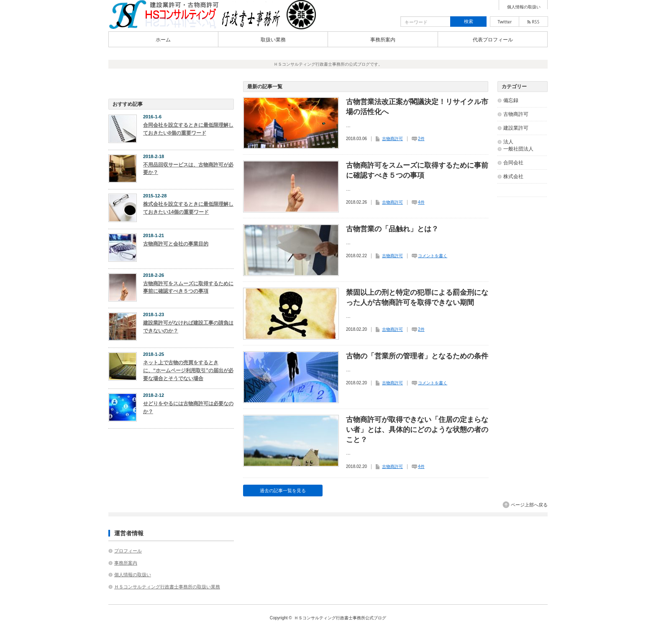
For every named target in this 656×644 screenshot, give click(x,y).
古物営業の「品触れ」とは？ (392, 229)
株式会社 (513, 176)
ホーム (163, 40)
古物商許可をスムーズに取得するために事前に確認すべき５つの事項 (417, 170)
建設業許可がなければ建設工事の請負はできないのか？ (188, 327)
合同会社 (513, 163)
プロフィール (128, 551)
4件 (421, 202)
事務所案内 (383, 40)
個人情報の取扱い (524, 7)
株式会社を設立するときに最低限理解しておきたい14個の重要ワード (188, 208)
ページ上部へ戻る (529, 505)
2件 (421, 139)
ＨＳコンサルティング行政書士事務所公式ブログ (340, 618)
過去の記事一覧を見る (283, 491)
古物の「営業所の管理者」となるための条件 (417, 356)
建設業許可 (516, 128)
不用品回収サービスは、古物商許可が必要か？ (188, 169)
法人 (508, 142)
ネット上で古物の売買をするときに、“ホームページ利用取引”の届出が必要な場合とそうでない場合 (188, 370)
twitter (505, 22)
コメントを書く (433, 256)
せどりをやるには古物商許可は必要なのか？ (188, 408)
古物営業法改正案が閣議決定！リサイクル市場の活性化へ (417, 107)
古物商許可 (392, 139)
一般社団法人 (518, 149)
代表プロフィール (493, 40)
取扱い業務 (273, 40)
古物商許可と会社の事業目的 (176, 244)
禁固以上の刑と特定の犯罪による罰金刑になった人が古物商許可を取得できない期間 (417, 298)
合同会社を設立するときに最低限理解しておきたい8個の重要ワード (188, 129)
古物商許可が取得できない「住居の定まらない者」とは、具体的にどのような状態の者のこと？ (417, 430)
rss (533, 22)
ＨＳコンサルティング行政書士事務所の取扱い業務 (167, 587)
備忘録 (511, 100)
